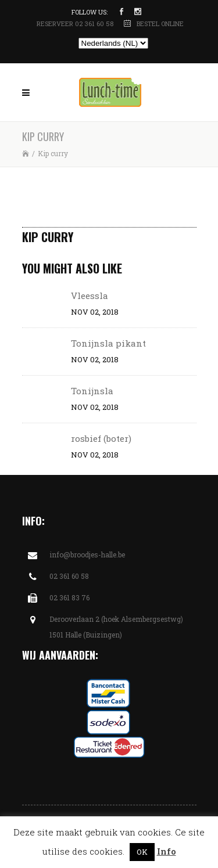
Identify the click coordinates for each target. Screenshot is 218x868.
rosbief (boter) (101, 438)
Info (167, 851)
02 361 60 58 (69, 576)
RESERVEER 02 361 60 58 (76, 24)
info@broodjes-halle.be (87, 554)
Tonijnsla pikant (108, 343)
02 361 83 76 (69, 597)
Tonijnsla (92, 391)
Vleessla (90, 296)
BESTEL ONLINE (160, 24)
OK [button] (142, 852)
